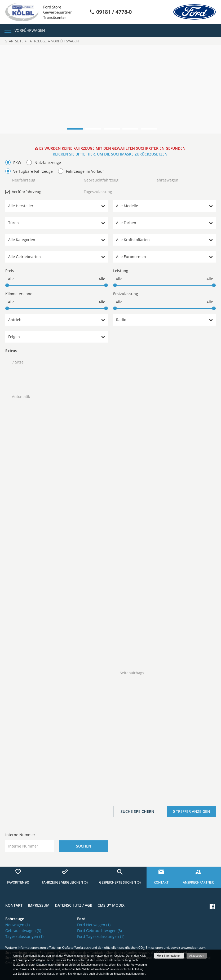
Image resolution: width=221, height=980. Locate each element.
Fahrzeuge (37, 41)
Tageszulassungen (24, 936)
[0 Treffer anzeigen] (192, 812)
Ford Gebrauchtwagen (100, 931)
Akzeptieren (197, 956)
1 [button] (75, 129)
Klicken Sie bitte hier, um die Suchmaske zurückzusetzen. (111, 154)
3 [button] (112, 129)
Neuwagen (17, 925)
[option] (111, 89)
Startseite (14, 41)
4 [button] (130, 129)
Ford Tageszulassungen (101, 936)
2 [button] (93, 129)
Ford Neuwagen (94, 925)
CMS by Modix (111, 905)
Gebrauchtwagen (23, 931)
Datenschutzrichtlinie (94, 965)
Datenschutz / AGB (74, 905)
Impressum (39, 905)
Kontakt (14, 905)
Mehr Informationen (169, 956)
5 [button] (149, 129)
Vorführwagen (30, 30)
